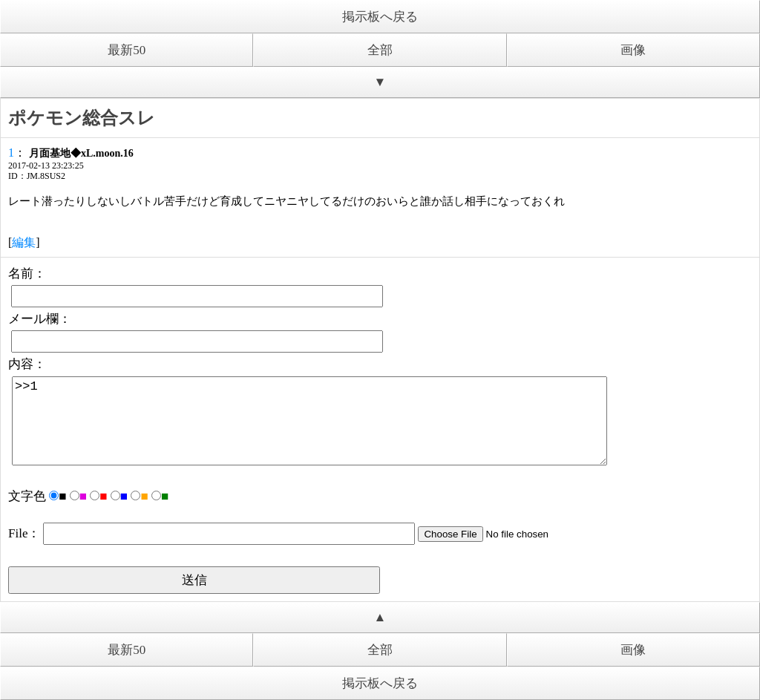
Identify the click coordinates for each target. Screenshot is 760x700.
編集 (24, 242)
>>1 (309, 421)
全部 (380, 50)
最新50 (127, 50)
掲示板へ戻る (380, 17)
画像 (633, 50)
